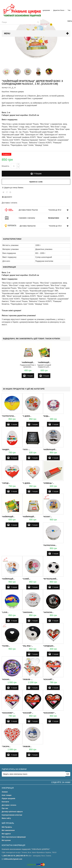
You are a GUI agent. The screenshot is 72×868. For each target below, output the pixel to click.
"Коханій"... (48, 679)
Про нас (5, 808)
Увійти (70, 21)
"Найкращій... (28, 362)
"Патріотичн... (9, 416)
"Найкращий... (50, 449)
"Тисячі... (6, 746)
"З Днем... (27, 416)
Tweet (3, 192)
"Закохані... (28, 612)
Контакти (5, 802)
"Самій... (26, 579)
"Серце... (6, 483)
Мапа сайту (6, 818)
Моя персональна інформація (14, 837)
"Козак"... (47, 517)
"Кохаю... (6, 679)
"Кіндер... (6, 449)
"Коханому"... (8, 713)
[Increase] (18, 165)
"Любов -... (27, 679)
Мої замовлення (8, 830)
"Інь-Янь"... (28, 646)
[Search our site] (18, 22)
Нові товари (7, 795)
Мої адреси (6, 834)
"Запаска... (48, 612)
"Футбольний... (50, 579)
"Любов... (27, 746)
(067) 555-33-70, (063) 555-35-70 (16, 856)
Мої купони (6, 840)
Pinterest (10, 192)
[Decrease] (18, 167)
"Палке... (6, 646)
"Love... (5, 612)
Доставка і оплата (9, 805)
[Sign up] (68, 774)
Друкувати (7, 197)
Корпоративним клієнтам (12, 815)
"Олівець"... (49, 483)
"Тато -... (26, 449)
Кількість (5, 166)
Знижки (5, 792)
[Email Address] (34, 774)
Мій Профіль (7, 827)
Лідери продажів (8, 798)
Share (7, 192)
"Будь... (46, 416)
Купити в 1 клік (36, 182)
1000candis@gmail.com (13, 859)
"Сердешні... (49, 646)
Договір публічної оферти (12, 812)
